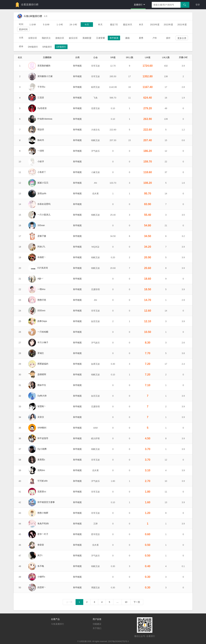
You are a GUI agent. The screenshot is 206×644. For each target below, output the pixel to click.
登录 (198, 5)
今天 (87, 25)
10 (126, 602)
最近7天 (114, 25)
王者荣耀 (100, 38)
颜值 (128, 38)
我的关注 (46, 38)
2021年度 (182, 25)
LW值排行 (61, 47)
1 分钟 (33, 25)
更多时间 (23, 29)
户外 (155, 38)
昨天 (100, 25)
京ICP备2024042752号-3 (118, 641)
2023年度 (155, 25)
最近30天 (128, 25)
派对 (168, 38)
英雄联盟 (87, 38)
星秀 (141, 38)
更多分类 (182, 38)
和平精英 (114, 38)
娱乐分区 (73, 38)
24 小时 (73, 25)
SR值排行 (47, 47)
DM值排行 (33, 47)
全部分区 (33, 38)
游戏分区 (60, 38)
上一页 (69, 602)
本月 (141, 25)
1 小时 (60, 25)
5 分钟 (46, 25)
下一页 (137, 602)
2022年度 (168, 25)
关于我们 (97, 628)
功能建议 (97, 624)
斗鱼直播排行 (58, 624)
